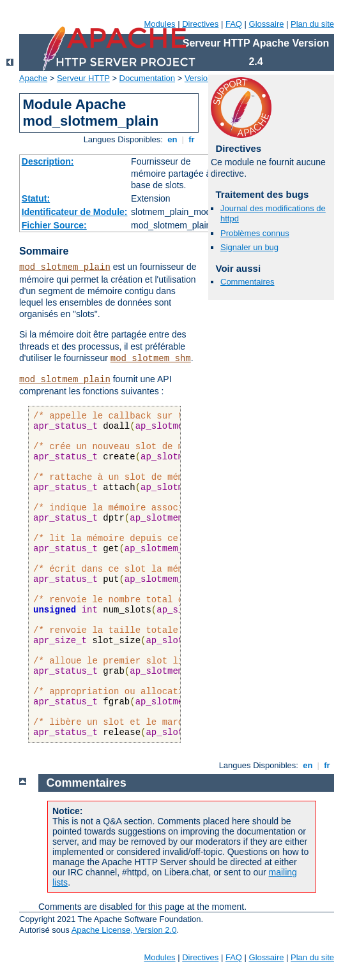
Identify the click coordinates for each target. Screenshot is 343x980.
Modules (159, 24)
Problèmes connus (255, 233)
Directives (200, 24)
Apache (33, 78)
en (172, 139)
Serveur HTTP (83, 78)
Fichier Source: (54, 225)
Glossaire (267, 24)
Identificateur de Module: (75, 212)
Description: (48, 161)
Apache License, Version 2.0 (124, 930)
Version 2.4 (205, 78)
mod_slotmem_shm (151, 359)
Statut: (36, 198)
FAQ (234, 24)
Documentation (147, 78)
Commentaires (248, 282)
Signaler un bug (249, 247)
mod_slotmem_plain (65, 267)
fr (192, 139)
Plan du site (312, 24)
